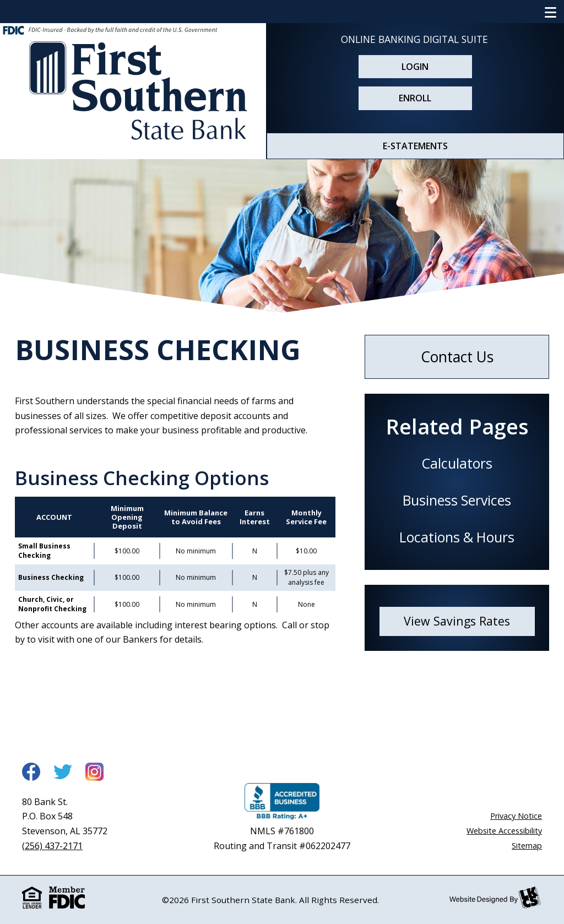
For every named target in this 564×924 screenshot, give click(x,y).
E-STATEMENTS (415, 146)
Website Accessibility (504, 831)
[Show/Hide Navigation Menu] (551, 11)
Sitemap (527, 846)
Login (415, 67)
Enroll (415, 98)
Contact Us (457, 357)
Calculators (457, 463)
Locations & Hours (457, 537)
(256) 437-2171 (52, 846)
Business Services (457, 500)
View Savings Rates (457, 621)
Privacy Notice (516, 816)
